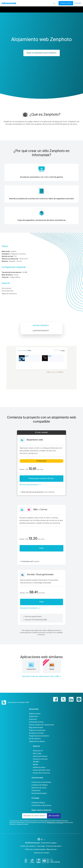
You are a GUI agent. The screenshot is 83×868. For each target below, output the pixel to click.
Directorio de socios (39, 788)
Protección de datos (54, 846)
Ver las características (29, 485)
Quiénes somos (35, 714)
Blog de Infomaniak (36, 728)
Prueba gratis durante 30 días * (42, 479)
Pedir (42, 548)
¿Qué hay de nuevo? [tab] (41, 331)
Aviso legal (41, 846)
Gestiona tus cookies (42, 853)
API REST (36, 762)
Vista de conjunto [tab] (41, 326)
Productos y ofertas (36, 733)
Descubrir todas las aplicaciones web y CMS (41, 676)
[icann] (32, 861)
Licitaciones (36, 791)
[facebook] (55, 699)
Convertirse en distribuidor (41, 782)
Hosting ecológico (38, 803)
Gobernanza (34, 717)
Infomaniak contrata (36, 722)
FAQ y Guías (37, 754)
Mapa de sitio (52, 850)
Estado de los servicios (41, 773)
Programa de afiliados (40, 785)
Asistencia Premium (40, 756)
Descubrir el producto (29, 608)
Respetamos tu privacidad (55, 823)
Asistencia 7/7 (38, 751)
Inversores (33, 719)
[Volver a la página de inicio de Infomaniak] (9, 3)
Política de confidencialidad (35, 850)
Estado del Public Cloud (41, 770)
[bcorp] (26, 861)
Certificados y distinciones (41, 805)
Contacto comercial (40, 759)
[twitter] (63, 699)
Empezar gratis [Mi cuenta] (66, 3)
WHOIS (35, 765)
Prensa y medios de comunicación (42, 725)
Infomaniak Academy (39, 793)
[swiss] (38, 861)
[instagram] (79, 699)
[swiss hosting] (55, 861)
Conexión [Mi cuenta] (78, 3)
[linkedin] (71, 699)
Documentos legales (49, 843)
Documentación (8, 291)
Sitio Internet (6, 288)
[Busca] (54, 3)
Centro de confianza (28, 846)
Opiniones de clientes (37, 741)
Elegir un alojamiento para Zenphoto (42, 53)
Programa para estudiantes (39, 736)
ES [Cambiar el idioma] (43, 840)
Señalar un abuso (39, 767)
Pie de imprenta (35, 739)
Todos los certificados (37, 730)
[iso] (46, 861)
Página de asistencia (9, 294)
